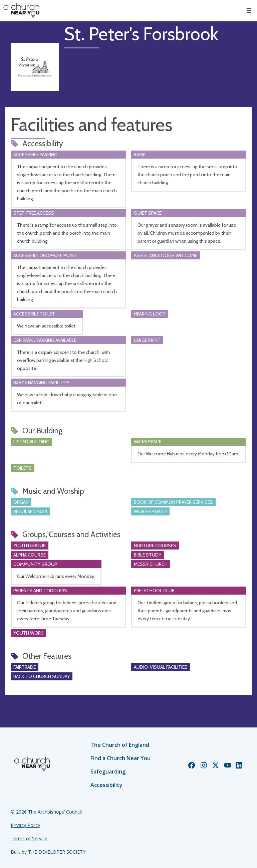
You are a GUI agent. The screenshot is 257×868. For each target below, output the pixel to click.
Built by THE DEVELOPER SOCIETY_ (49, 852)
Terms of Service (29, 838)
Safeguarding (108, 772)
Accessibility (106, 785)
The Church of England (120, 745)
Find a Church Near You (120, 758)
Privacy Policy (25, 825)
